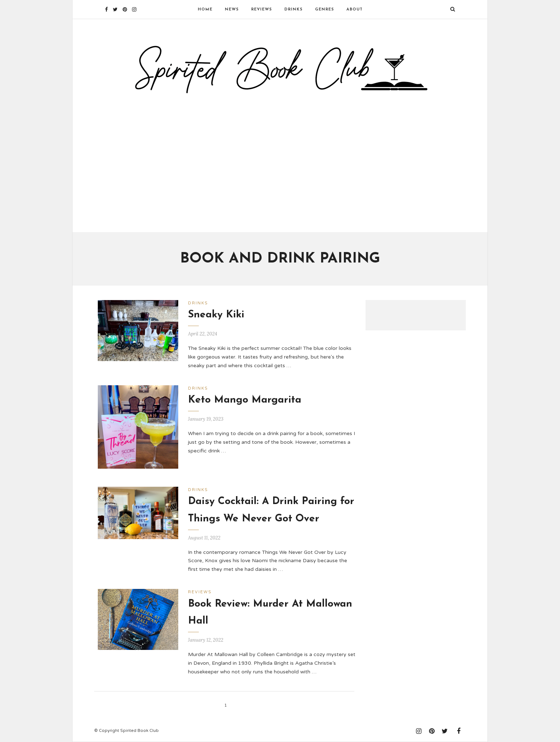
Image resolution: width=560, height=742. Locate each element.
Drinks (294, 10)
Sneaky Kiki (216, 315)
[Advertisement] (280, 160)
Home (205, 10)
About (355, 10)
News (232, 10)
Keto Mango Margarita (245, 400)
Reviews (262, 10)
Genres (325, 10)
